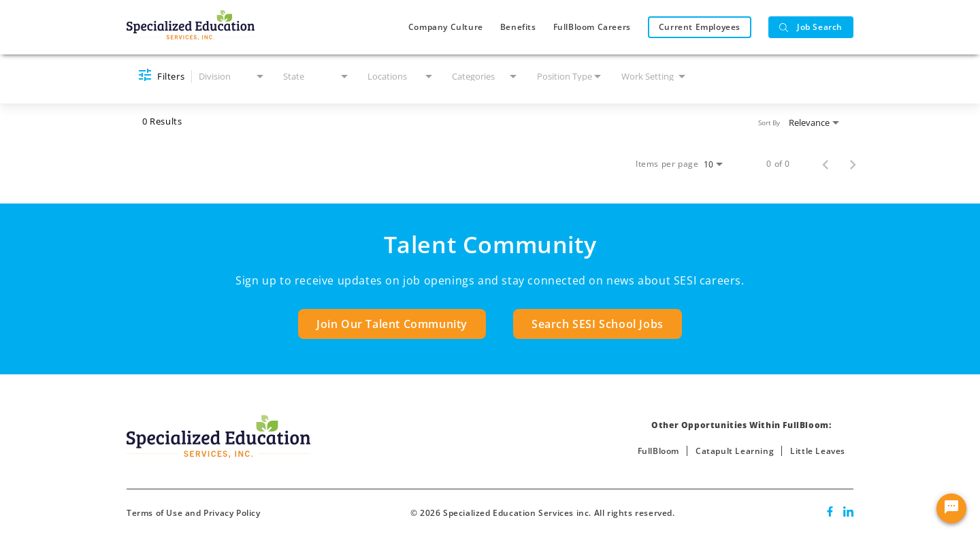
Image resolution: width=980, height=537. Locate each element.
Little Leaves (818, 451)
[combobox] (232, 77)
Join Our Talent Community (392, 324)
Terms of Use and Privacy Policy (194, 513)
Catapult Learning (735, 451)
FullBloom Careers (592, 27)
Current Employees (700, 27)
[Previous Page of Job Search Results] (826, 164)
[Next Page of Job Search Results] (853, 164)
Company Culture (446, 27)
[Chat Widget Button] (951, 508)
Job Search (811, 27)
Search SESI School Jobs (598, 324)
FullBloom (658, 451)
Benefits (518, 27)
